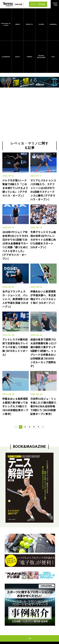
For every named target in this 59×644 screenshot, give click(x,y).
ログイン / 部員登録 (38, 4)
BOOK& (41, 57)
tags (53, 57)
